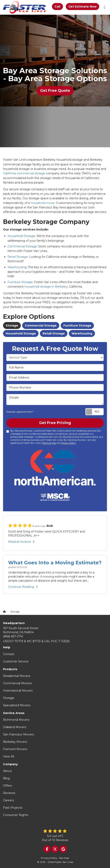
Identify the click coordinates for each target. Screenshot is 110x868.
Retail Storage (18, 257)
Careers (8, 800)
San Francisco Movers (18, 734)
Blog (6, 778)
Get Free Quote (55, 91)
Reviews (9, 793)
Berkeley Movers (15, 742)
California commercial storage (24, 173)
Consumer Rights (16, 815)
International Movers (18, 691)
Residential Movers (17, 676)
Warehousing (17, 267)
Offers (7, 786)
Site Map (64, 858)
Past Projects (13, 808)
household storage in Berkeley (46, 287)
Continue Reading (23, 587)
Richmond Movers (16, 720)
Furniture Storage (20, 282)
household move (43, 203)
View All (9, 756)
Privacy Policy (68, 443)
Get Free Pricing (55, 423)
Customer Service (16, 661)
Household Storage (21, 236)
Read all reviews (21, 542)
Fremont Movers (15, 749)
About (7, 771)
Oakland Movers (15, 727)
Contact (9, 654)
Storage (12, 325)
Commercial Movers (17, 683)
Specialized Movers (17, 705)
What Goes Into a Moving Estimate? (55, 563)
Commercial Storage (22, 246)
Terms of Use (49, 443)
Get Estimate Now (82, 7)
